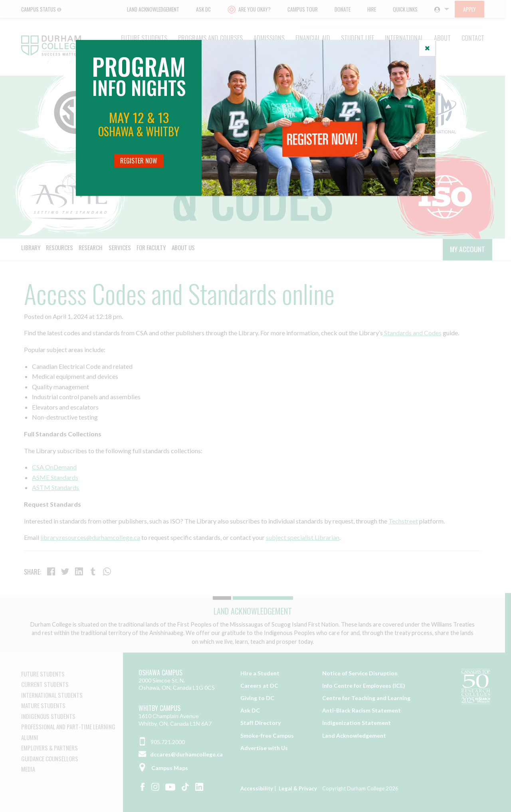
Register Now (139, 161)
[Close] (427, 48)
